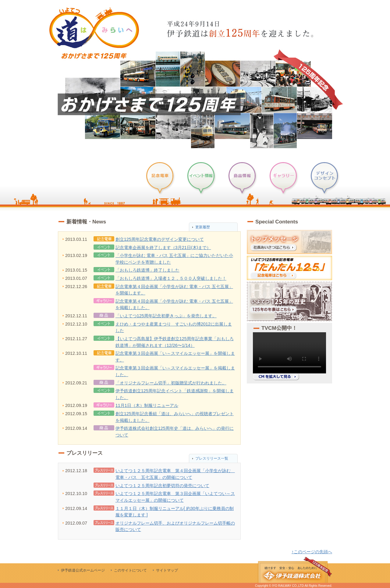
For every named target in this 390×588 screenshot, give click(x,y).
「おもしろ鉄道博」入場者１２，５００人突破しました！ (171, 278)
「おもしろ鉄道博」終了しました (147, 270)
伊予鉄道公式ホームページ (83, 570)
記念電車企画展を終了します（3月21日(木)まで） (163, 248)
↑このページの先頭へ (312, 552)
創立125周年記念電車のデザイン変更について (160, 239)
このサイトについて (130, 570)
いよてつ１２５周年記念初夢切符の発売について (162, 486)
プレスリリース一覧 (212, 458)
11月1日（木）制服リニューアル (147, 405)
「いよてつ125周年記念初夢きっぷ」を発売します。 (166, 316)
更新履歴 (203, 227)
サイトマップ (167, 570)
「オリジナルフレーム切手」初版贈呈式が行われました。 (171, 383)
